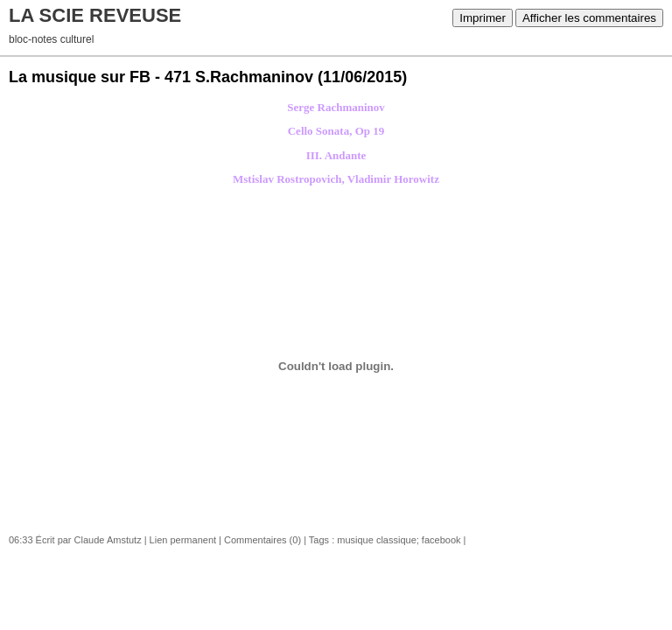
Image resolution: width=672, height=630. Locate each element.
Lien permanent (183, 540)
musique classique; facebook (399, 540)
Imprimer (483, 18)
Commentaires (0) (262, 540)
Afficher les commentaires (589, 18)
